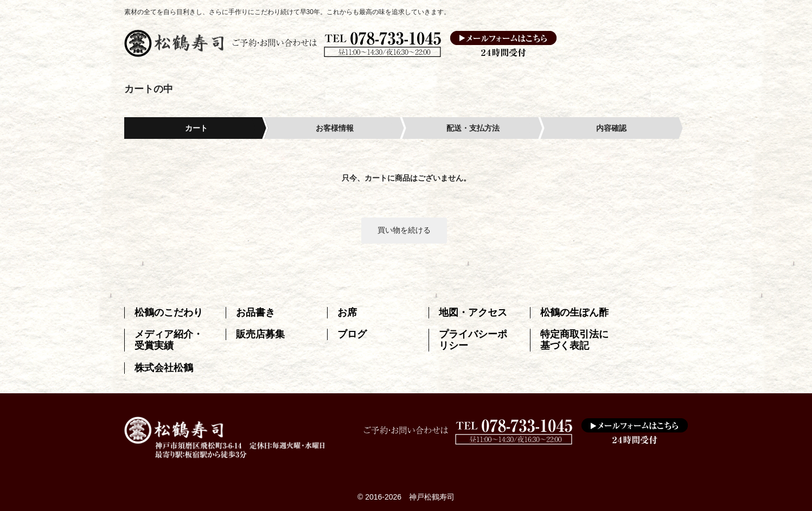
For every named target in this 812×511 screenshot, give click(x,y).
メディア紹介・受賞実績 (169, 340)
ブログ (352, 334)
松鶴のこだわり (169, 312)
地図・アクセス (473, 312)
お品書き (255, 312)
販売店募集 (260, 334)
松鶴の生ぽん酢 (574, 312)
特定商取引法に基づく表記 (574, 340)
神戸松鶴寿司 (432, 497)
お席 (347, 312)
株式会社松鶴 (164, 368)
